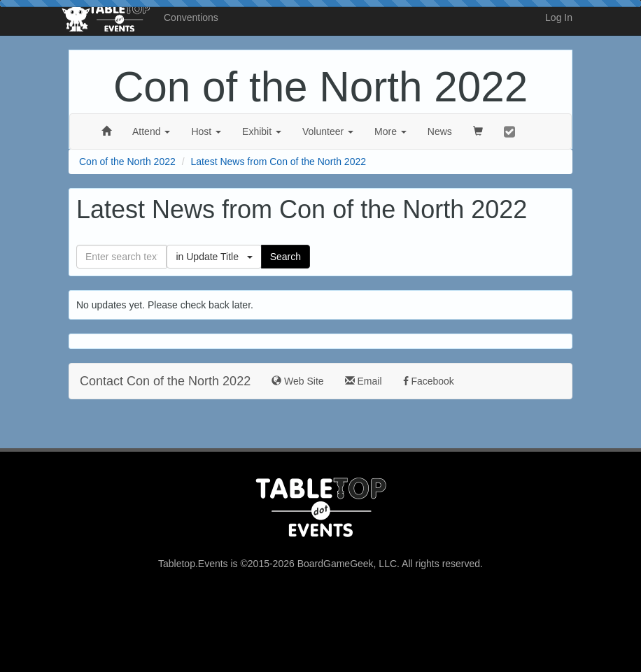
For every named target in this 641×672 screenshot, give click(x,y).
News (440, 131)
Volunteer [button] (328, 131)
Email (364, 381)
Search (286, 257)
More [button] (390, 131)
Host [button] (206, 131)
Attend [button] (151, 131)
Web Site (297, 381)
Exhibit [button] (262, 131)
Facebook (429, 381)
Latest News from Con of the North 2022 (278, 162)
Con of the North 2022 (320, 87)
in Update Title (214, 257)
